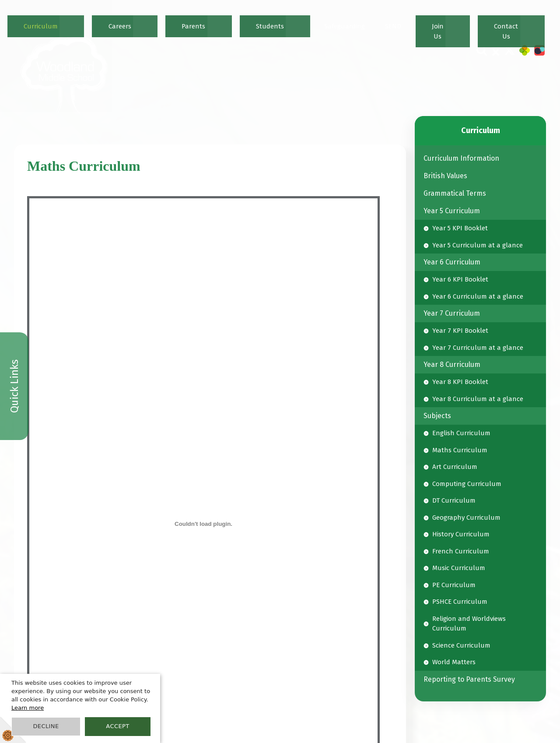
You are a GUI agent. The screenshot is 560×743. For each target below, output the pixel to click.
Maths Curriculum (460, 450)
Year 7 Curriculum (452, 313)
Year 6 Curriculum (452, 262)
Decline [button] (46, 726)
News (196, 20)
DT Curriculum (454, 500)
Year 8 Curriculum (452, 364)
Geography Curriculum (466, 518)
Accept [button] (117, 726)
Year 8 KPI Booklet (460, 382)
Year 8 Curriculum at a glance (478, 399)
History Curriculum (461, 534)
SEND (464, 20)
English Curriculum (461, 433)
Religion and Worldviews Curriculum (469, 624)
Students (380, 20)
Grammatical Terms (455, 193)
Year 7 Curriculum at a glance (478, 348)
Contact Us (527, 20)
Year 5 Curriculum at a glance (478, 245)
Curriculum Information (461, 158)
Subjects (437, 416)
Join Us (491, 20)
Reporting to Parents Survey (469, 679)
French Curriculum (461, 551)
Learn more (28, 708)
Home (170, 20)
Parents (345, 20)
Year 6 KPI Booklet (460, 279)
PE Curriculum (454, 585)
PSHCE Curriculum (460, 602)
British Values (445, 176)
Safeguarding (424, 20)
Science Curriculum (461, 645)
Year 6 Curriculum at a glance (478, 296)
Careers (311, 20)
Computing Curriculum (467, 484)
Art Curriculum (455, 467)
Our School (231, 20)
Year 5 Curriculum (452, 211)
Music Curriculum (459, 568)
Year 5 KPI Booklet (460, 228)
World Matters (454, 662)
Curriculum (273, 20)
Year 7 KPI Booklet (460, 331)
